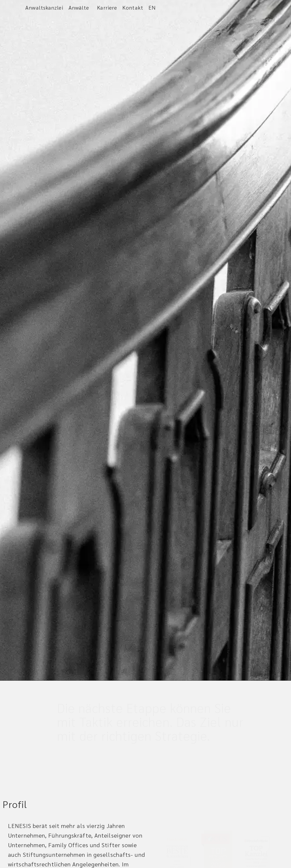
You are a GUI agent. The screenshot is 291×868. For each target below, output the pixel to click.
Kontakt (133, 7)
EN (152, 7)
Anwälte (80, 7)
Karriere (107, 7)
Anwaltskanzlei (44, 7)
